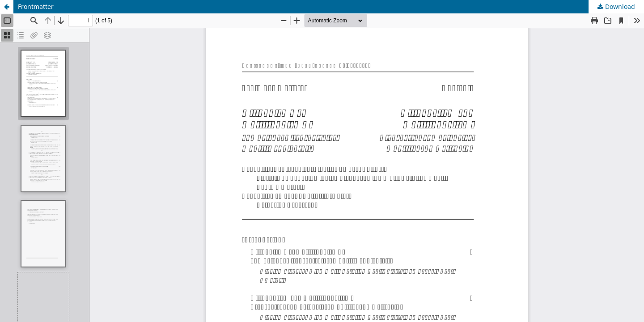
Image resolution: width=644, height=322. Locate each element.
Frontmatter (36, 6)
